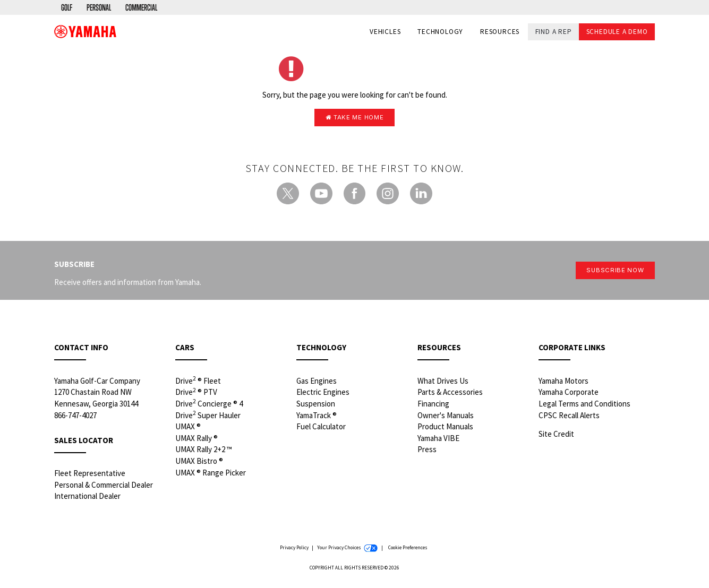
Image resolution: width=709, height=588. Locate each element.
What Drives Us (443, 383)
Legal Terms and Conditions (584, 406)
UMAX (188, 429)
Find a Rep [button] (554, 32)
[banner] (85, 32)
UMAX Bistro (199, 463)
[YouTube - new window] (321, 196)
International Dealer (87, 499)
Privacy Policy (294, 550)
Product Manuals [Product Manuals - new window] (445, 429)
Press (427, 452)
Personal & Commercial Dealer (104, 487)
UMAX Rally (197, 440)
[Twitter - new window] (288, 196)
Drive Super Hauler (208, 417)
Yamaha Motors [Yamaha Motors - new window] (563, 383)
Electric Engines (323, 395)
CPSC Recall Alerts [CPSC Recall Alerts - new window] (569, 417)
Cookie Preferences (408, 551)
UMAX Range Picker (211, 475)
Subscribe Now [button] (609, 273)
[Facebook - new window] (355, 196)
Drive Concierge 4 (209, 405)
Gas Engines (317, 383)
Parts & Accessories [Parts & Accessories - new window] (450, 395)
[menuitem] (68, 8)
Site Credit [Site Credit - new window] (556, 436)
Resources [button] (500, 33)
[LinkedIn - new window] (421, 196)
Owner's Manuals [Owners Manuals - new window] (446, 417)
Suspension (316, 406)
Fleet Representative (90, 475)
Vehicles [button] (385, 33)
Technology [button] (440, 33)
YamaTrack (317, 417)
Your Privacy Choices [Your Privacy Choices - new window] (347, 550)
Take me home (354, 118)
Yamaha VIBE (438, 440)
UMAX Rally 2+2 (204, 452)
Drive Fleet (198, 383)
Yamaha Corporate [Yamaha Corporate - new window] (569, 395)
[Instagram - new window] (388, 196)
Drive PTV (196, 394)
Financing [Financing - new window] (433, 406)
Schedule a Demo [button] (617, 32)
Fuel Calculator (321, 429)
